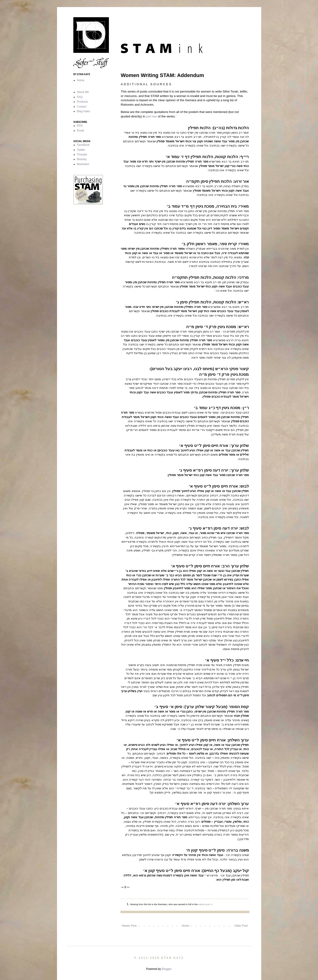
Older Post (241, 926)
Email (80, 131)
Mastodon (83, 164)
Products (82, 102)
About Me (83, 92)
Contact (82, 107)
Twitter (81, 150)
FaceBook (83, 145)
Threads (82, 155)
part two (151, 116)
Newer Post (129, 926)
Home (185, 926)
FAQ (80, 97)
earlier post (204, 904)
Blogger (167, 969)
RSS (80, 126)
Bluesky (82, 159)
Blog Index (84, 111)
